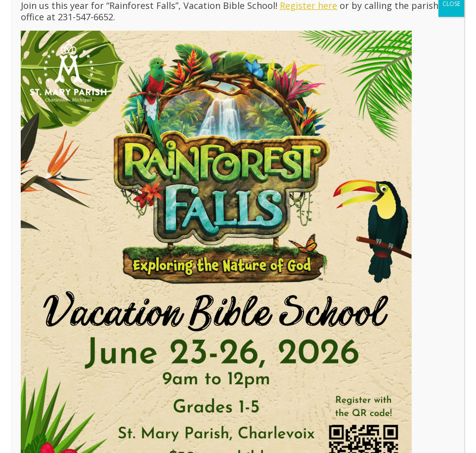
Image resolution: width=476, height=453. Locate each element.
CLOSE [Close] (451, 62)
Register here (308, 64)
